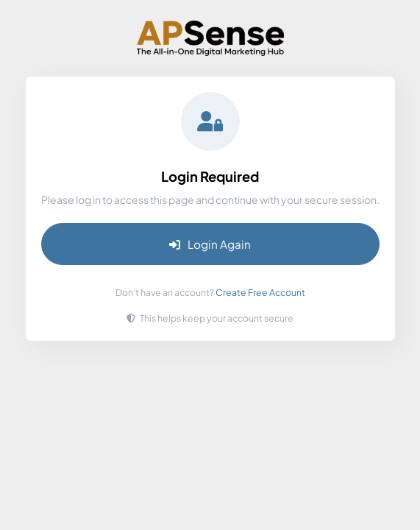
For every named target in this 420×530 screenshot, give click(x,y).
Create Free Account (260, 292)
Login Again (210, 244)
